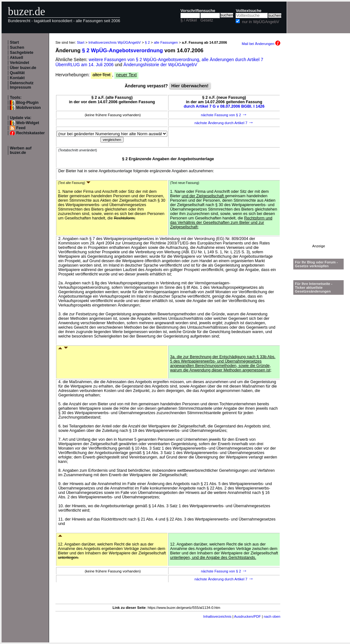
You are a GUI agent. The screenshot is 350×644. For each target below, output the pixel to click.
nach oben (272, 616)
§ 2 (147, 42)
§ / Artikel (189, 20)
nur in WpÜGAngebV (261, 22)
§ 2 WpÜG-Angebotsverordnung (122, 51)
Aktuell (16, 58)
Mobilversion (29, 108)
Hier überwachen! (190, 86)
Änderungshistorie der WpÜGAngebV (160, 65)
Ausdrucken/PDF (248, 616)
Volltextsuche (248, 11)
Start (14, 42)
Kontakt (17, 78)
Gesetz (207, 20)
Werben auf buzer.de (21, 150)
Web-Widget (28, 123)
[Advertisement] (319, 149)
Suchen (17, 47)
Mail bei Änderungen (261, 44)
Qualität (17, 73)
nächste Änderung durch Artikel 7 (224, 123)
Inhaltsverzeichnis (217, 616)
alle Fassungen (166, 42)
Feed (21, 128)
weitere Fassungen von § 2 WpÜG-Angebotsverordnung (144, 60)
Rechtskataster (30, 133)
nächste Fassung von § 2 (224, 115)
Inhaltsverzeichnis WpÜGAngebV (115, 42)
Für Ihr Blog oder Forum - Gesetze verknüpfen (316, 264)
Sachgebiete (22, 53)
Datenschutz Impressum (22, 85)
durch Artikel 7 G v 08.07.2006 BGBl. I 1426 (224, 106)
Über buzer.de (23, 68)
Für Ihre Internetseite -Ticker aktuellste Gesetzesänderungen (314, 287)
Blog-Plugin (27, 103)
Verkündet (19, 63)
